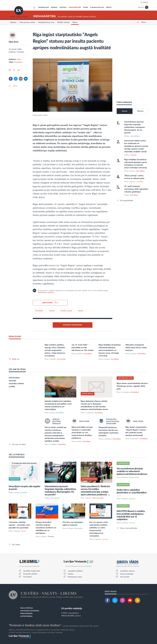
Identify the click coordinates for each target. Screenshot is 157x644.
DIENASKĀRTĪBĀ (75, 7)
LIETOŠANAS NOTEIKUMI (30, 611)
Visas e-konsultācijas (129, 528)
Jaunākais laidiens (75, 571)
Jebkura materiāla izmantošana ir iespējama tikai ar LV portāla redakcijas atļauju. (42, 630)
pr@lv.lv (78, 616)
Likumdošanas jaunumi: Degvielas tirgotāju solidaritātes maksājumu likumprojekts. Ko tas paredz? (135, 127)
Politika (23, 531)
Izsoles (71, 574)
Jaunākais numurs (128, 571)
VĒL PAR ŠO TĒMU (17, 369)
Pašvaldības (18, 62)
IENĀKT (145, 3)
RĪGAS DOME (15, 337)
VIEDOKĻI (63, 7)
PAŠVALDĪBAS (14, 378)
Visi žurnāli (125, 577)
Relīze (19, 59)
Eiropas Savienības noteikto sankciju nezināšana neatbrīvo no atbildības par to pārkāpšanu (46, 528)
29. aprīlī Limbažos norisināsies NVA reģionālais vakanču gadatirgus (136, 189)
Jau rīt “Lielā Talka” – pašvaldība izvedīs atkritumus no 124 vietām (83, 348)
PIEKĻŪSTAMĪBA (26, 614)
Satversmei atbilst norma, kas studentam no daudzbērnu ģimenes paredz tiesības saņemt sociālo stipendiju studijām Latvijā (136, 146)
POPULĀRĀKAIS (124, 102)
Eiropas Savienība (21, 493)
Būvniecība (79, 528)
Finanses (132, 523)
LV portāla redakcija (72, 608)
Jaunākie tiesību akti (32, 571)
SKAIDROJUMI (44, 7)
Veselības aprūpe (66, 311)
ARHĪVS (109, 7)
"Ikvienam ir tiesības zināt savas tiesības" (35, 625)
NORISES (54, 7)
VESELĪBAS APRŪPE (16, 384)
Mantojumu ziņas (75, 577)
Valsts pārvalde (98, 498)
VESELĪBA (12, 381)
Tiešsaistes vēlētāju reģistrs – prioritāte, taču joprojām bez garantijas (19, 525)
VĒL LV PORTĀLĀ (17, 455)
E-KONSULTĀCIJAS (97, 7)
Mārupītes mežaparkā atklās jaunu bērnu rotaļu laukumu (136, 348)
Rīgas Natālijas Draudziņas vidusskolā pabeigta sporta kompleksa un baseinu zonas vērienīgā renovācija (110, 350)
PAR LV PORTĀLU (27, 608)
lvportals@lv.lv (74, 613)
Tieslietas (133, 155)
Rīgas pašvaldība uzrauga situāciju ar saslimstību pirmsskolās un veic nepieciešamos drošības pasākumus (82, 433)
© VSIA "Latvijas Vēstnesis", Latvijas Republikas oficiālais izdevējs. (36, 633)
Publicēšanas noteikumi (46, 292)
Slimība (81, 311)
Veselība (52, 311)
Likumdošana (135, 136)
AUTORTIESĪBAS (26, 616)
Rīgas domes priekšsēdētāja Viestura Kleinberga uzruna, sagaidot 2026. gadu (132, 386)
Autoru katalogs (127, 574)
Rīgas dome (14, 42)
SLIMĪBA (12, 387)
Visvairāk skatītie (30, 574)
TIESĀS (86, 7)
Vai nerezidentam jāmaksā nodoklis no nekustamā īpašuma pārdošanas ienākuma (132, 471)
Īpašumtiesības (134, 478)
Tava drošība (61, 359)
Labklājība (140, 182)
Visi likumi (27, 577)
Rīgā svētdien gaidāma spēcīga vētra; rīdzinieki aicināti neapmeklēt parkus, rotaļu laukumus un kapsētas (55, 350)
